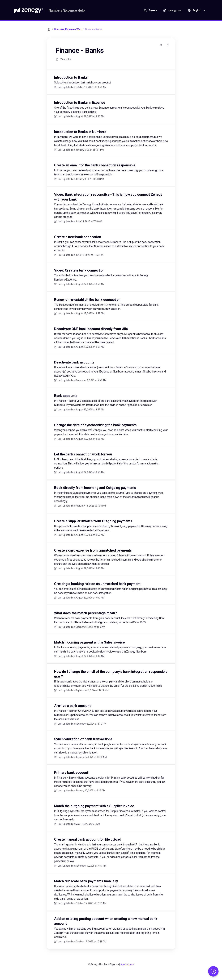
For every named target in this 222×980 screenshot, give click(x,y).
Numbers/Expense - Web (68, 29)
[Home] (28, 10)
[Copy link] (168, 45)
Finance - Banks (94, 29)
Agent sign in (127, 964)
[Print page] (161, 45)
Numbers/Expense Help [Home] (67, 10)
